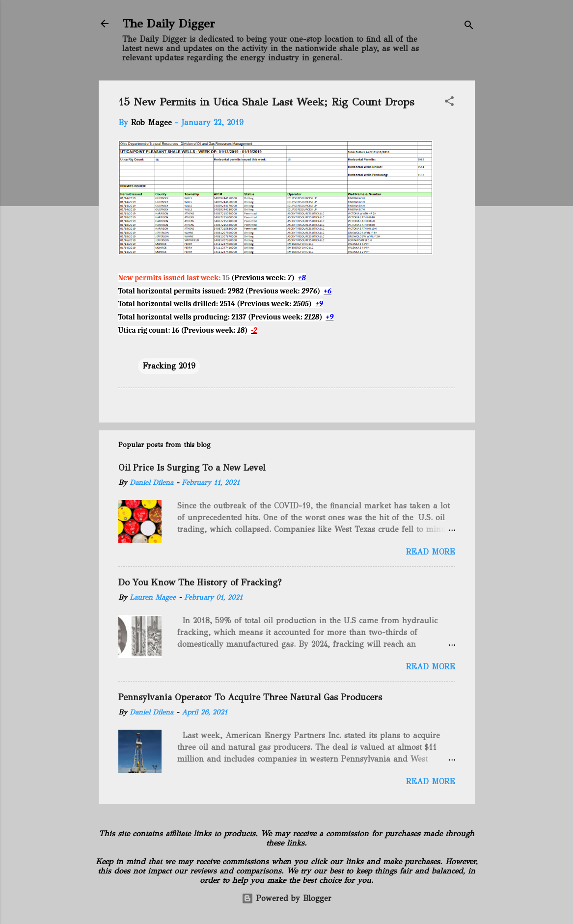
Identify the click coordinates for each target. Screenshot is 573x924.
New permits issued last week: (170, 278)
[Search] (469, 27)
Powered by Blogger (286, 898)
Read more (431, 552)
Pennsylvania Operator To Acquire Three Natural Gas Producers (250, 697)
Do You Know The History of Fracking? (200, 582)
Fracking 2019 (169, 366)
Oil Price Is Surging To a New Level (192, 468)
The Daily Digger (169, 24)
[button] (449, 103)
